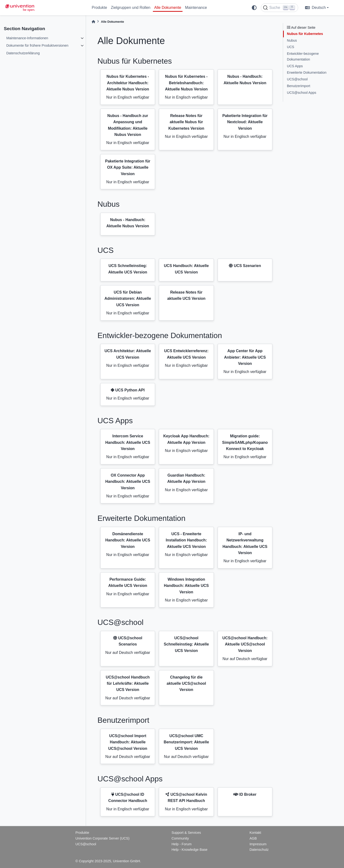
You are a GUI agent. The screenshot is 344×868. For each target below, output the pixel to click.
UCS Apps (295, 66)
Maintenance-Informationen (27, 38)
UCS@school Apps (302, 93)
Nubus (292, 40)
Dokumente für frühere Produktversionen (37, 45)
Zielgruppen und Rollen (131, 8)
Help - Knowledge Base (189, 850)
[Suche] (279, 8)
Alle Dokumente (168, 8)
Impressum (258, 844)
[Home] (93, 22)
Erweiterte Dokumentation (307, 72)
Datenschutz (259, 850)
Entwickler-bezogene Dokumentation (303, 56)
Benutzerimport (299, 86)
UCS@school (297, 79)
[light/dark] (254, 8)
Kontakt (255, 833)
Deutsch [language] (315, 8)
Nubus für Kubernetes (305, 34)
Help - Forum (182, 844)
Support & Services (186, 833)
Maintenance (196, 8)
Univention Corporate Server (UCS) (102, 838)
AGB (253, 838)
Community (180, 838)
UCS (290, 47)
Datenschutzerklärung (23, 53)
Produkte (99, 8)
